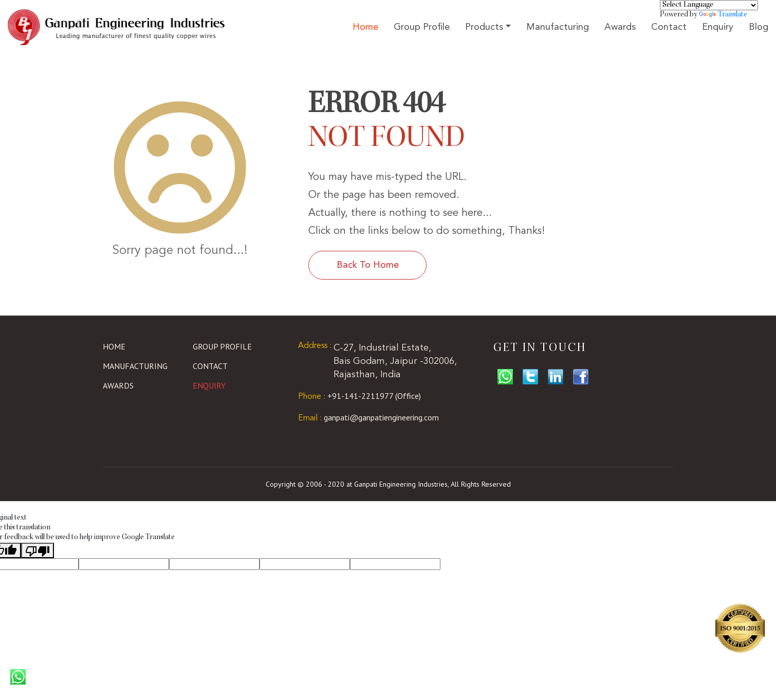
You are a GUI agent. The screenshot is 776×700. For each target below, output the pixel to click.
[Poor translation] (38, 550)
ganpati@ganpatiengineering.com (368, 417)
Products (484, 27)
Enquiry (718, 27)
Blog (759, 27)
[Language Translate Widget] (709, 5)
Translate (723, 15)
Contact (669, 27)
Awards (620, 27)
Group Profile (422, 27)
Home (365, 27)
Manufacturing (558, 27)
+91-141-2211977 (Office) (359, 396)
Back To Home (368, 265)
